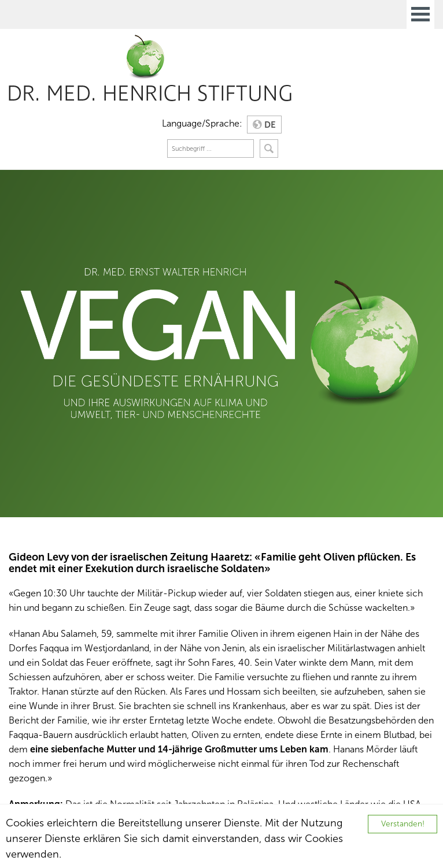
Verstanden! (403, 824)
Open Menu (420, 14)
